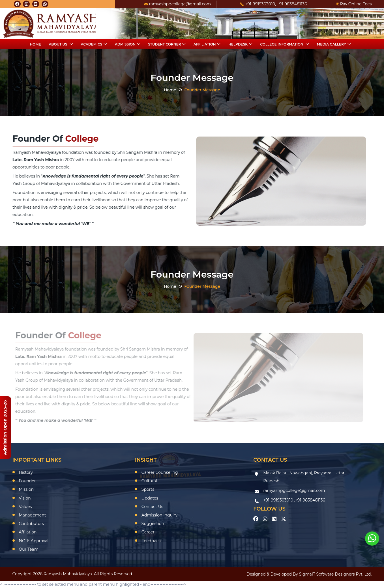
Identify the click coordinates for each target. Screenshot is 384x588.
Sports (148, 489)
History (26, 472)
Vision (25, 498)
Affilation (28, 532)
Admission (125, 44)
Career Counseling (160, 472)
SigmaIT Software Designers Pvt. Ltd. (335, 574)
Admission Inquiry (159, 515)
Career (148, 532)
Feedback (151, 541)
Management (33, 515)
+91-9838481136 (310, 500)
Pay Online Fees (354, 4)
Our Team (29, 549)
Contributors (31, 524)
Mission (26, 489)
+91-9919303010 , (279, 500)
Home (35, 44)
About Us (58, 44)
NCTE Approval (34, 541)
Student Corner (164, 44)
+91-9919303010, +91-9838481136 (274, 4)
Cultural (149, 481)
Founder (27, 481)
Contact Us (152, 507)
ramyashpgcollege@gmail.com (178, 4)
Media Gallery (332, 44)
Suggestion (153, 524)
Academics (91, 44)
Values (25, 507)
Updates (150, 498)
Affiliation (205, 44)
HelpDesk (238, 44)
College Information (282, 44)
